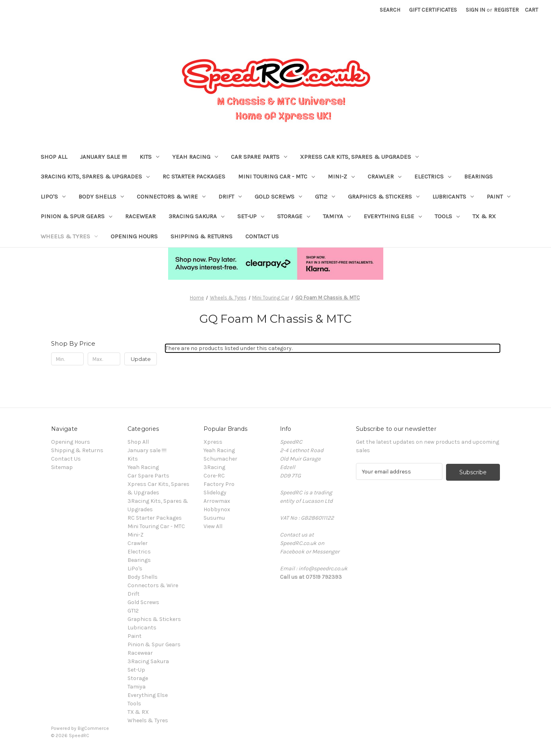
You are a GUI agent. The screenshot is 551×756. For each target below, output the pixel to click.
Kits (149, 157)
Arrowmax (217, 501)
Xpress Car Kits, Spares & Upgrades (359, 157)
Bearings (478, 176)
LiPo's (53, 197)
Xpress (213, 442)
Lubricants (453, 197)
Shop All (54, 157)
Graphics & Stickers (384, 197)
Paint (499, 197)
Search (390, 10)
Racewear (140, 216)
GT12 (325, 197)
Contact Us (262, 236)
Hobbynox (217, 509)
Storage (294, 216)
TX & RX (484, 216)
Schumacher (220, 459)
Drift (230, 197)
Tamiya (337, 216)
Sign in (475, 10)
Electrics (433, 176)
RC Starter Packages (194, 176)
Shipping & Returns (201, 236)
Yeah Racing (195, 157)
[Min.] (67, 359)
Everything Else (393, 216)
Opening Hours (134, 236)
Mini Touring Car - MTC (277, 176)
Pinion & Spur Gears (76, 216)
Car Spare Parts (259, 157)
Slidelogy (215, 493)
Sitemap (62, 467)
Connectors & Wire (171, 197)
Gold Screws (278, 197)
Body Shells (101, 197)
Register (506, 10)
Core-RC (214, 476)
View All (213, 526)
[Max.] (104, 359)
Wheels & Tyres (69, 236)
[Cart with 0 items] (531, 10)
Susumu (214, 518)
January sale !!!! (103, 157)
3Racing (214, 467)
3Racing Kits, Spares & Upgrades (95, 176)
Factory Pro (219, 484)
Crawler (384, 176)
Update (141, 359)
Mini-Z (341, 176)
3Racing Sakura (196, 216)
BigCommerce (93, 728)
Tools (447, 216)
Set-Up (251, 216)
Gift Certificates (433, 10)
